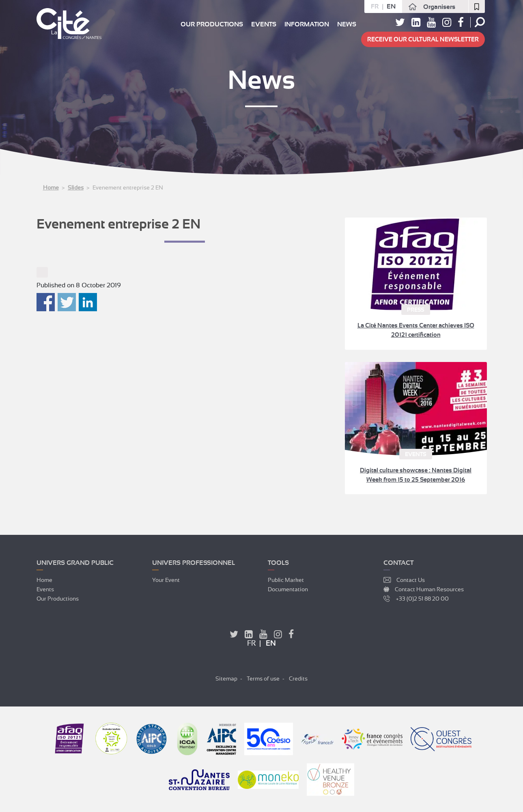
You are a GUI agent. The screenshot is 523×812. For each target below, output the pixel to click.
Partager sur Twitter (67, 302)
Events (264, 24)
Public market (286, 580)
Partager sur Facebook (46, 302)
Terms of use (263, 678)
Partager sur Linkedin (88, 302)
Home (51, 187)
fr (375, 6)
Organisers (439, 7)
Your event (166, 580)
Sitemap (226, 678)
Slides (76, 187)
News (347, 24)
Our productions (212, 24)
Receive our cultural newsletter (423, 39)
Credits (298, 678)
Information (307, 24)
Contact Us (411, 580)
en (391, 6)
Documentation (288, 589)
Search (480, 22)
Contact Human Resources (429, 589)
